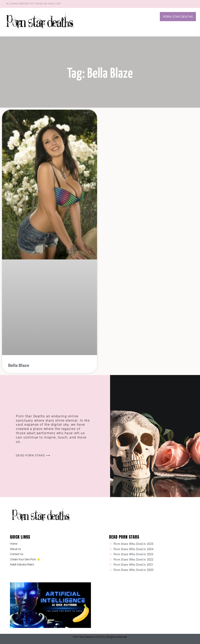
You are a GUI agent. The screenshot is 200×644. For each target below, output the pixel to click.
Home (14, 544)
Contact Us (17, 554)
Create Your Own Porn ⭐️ (25, 559)
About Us (15, 549)
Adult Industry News (22, 564)
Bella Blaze (19, 365)
